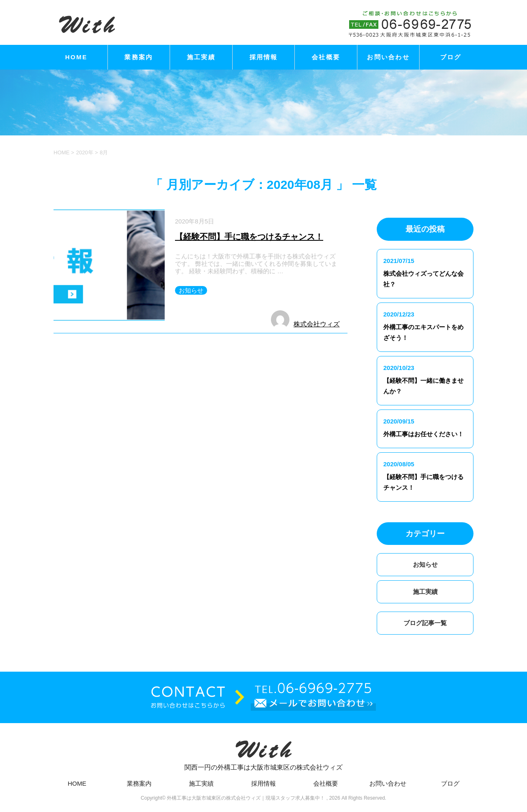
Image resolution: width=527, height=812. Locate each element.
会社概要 (326, 57)
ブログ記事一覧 (425, 623)
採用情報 (264, 57)
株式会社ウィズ (317, 324)
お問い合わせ (388, 57)
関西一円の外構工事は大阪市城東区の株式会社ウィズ (263, 752)
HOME (76, 57)
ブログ (451, 57)
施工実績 (201, 57)
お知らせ (191, 290)
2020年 (85, 152)
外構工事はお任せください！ (423, 434)
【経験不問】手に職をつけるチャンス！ (249, 237)
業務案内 (139, 57)
